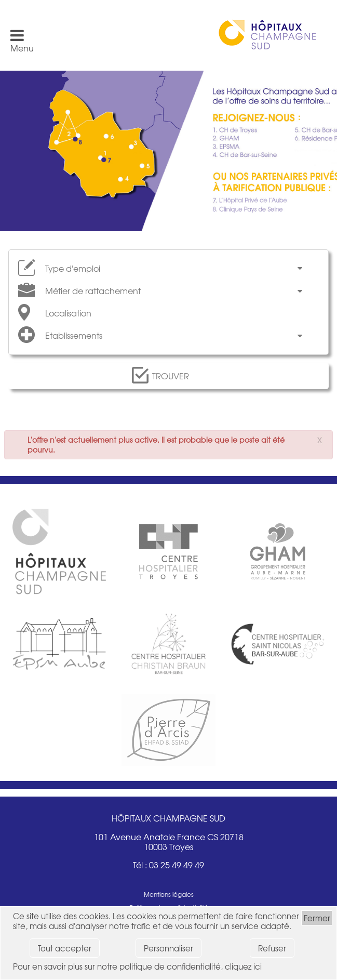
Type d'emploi (73, 268)
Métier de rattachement (93, 291)
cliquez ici (243, 966)
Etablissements (74, 335)
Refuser (272, 948)
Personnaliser (168, 948)
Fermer (317, 918)
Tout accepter (65, 948)
